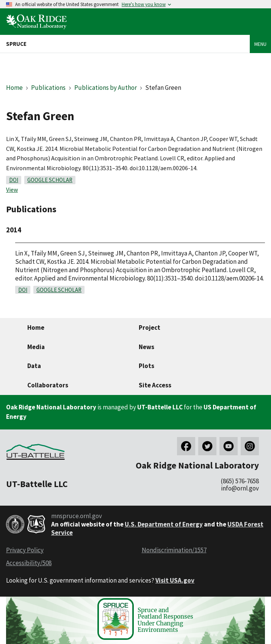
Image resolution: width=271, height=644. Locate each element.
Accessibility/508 (29, 563)
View (12, 190)
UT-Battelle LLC (160, 407)
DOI (14, 180)
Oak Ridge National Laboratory (51, 407)
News (146, 347)
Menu (260, 44)
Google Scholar (50, 180)
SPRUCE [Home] (16, 44)
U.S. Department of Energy (164, 524)
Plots (146, 366)
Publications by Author (106, 88)
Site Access (155, 385)
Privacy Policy (25, 550)
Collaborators (48, 385)
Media (36, 347)
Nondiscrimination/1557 (174, 550)
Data (34, 366)
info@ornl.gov (240, 488)
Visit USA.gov (175, 580)
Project (150, 327)
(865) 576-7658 (240, 481)
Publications (48, 88)
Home (14, 88)
